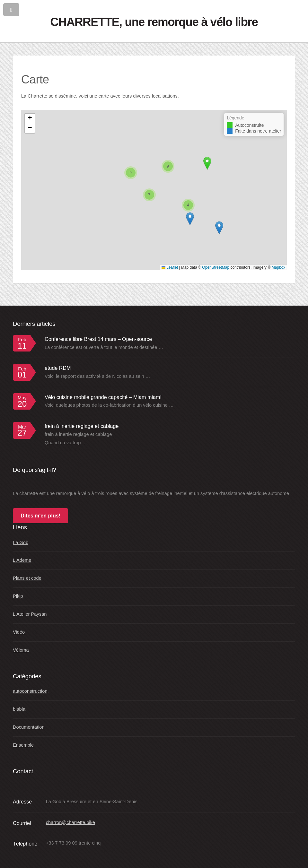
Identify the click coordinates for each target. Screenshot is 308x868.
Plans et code (27, 578)
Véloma (21, 650)
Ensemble (23, 745)
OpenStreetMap (216, 267)
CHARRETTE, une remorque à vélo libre (154, 22)
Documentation (29, 727)
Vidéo (19, 632)
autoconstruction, (31, 691)
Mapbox (279, 267)
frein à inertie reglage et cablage (82, 426)
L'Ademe (22, 560)
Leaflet (170, 267)
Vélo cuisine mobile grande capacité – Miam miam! (103, 397)
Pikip (18, 596)
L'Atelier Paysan (30, 614)
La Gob (21, 542)
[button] (190, 219)
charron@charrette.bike (70, 822)
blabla (19, 709)
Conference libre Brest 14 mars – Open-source (98, 339)
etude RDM (58, 368)
